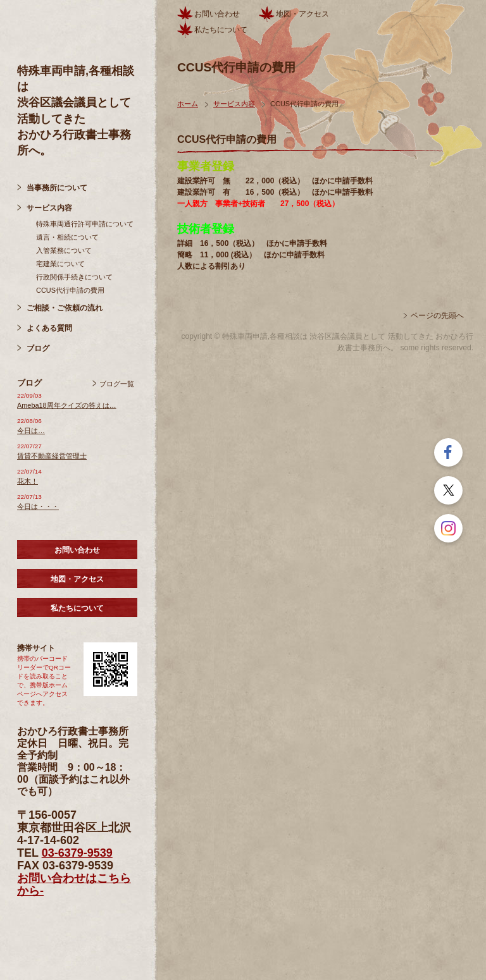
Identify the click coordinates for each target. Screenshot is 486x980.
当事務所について (57, 188)
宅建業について (60, 264)
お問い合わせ (77, 550)
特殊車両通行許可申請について (85, 224)
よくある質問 (49, 328)
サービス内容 (49, 208)
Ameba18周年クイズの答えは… (67, 405)
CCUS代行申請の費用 (70, 290)
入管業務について (64, 250)
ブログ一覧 (117, 384)
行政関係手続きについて (74, 277)
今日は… (31, 431)
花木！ (28, 481)
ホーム (188, 104)
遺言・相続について (67, 237)
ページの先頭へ (437, 315)
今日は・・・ (38, 506)
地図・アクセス (77, 579)
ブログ (38, 348)
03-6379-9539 (77, 853)
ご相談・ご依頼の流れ (65, 308)
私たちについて (77, 608)
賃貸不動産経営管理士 (52, 456)
